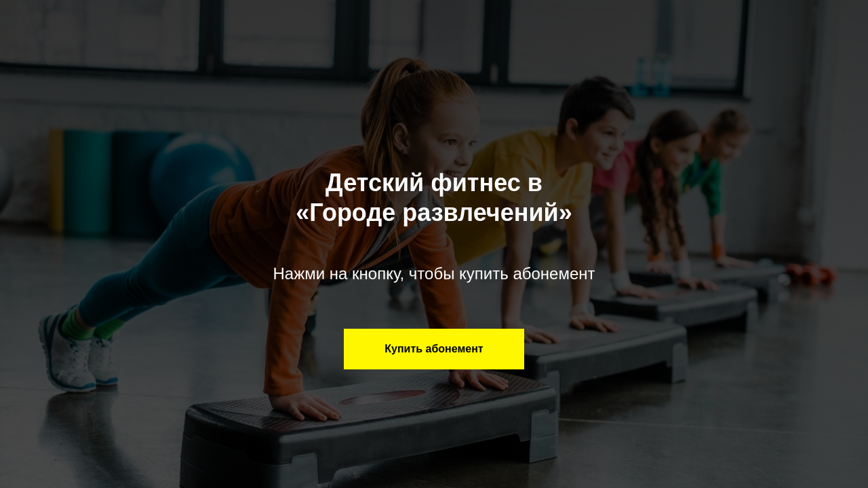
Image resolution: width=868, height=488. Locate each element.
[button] (434, 349)
